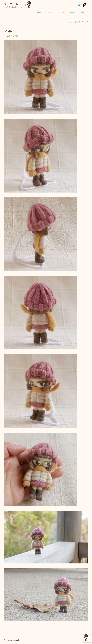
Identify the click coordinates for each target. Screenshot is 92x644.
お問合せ (83, 12)
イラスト (61, 12)
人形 (51, 12)
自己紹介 (40, 12)
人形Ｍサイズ (13, 36)
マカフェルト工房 (15, 4)
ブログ (72, 12)
